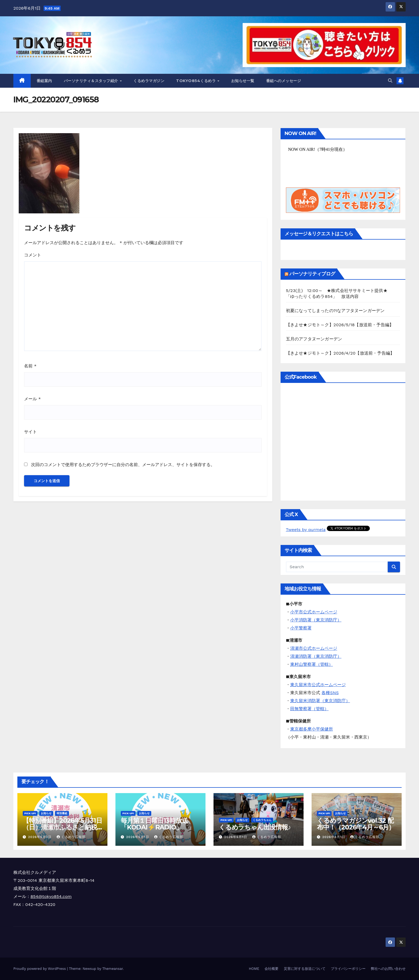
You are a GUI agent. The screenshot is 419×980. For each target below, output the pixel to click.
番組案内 (44, 81)
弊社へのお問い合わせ (388, 969)
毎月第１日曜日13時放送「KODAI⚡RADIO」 (154, 824)
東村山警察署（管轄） (312, 664)
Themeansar (113, 969)
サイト (30, 432)
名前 (30, 366)
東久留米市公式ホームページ (318, 685)
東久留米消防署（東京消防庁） (320, 701)
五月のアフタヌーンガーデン (314, 339)
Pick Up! (30, 813)
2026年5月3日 (40, 837)
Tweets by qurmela (306, 530)
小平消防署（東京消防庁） (316, 620)
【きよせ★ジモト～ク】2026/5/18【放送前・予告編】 (340, 325)
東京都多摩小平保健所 (312, 729)
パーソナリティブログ (312, 274)
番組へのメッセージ (284, 81)
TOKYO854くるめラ (197, 81)
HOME (254, 969)
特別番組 (62, 813)
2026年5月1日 (138, 837)
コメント (33, 255)
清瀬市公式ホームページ (314, 648)
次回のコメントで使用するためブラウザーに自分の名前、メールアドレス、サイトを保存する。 (123, 465)
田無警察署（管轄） (309, 709)
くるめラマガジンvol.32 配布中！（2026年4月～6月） (356, 824)
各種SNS (330, 693)
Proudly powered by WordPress (40, 969)
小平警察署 (301, 628)
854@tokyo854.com (51, 896)
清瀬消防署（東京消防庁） (316, 656)
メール (32, 399)
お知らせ (46, 813)
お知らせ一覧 (243, 81)
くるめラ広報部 (71, 837)
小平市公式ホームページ (314, 612)
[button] (390, 81)
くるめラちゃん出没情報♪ (255, 827)
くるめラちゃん (262, 820)
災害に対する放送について (305, 969)
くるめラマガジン (149, 81)
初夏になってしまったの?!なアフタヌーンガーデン (335, 311)
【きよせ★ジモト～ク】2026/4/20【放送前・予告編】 (340, 353)
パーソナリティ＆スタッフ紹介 (92, 81)
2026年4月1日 (334, 837)
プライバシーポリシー (348, 969)
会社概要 (271, 969)
